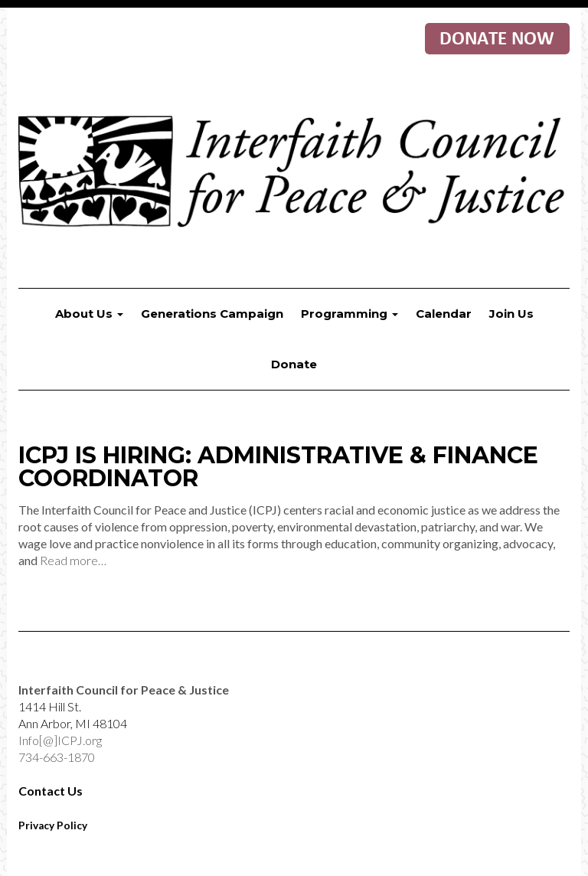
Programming (350, 314)
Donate (294, 364)
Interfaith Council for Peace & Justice (294, 173)
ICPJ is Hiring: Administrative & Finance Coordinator (278, 467)
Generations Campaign (212, 314)
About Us (89, 314)
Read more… (73, 560)
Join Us (511, 314)
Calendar (444, 314)
